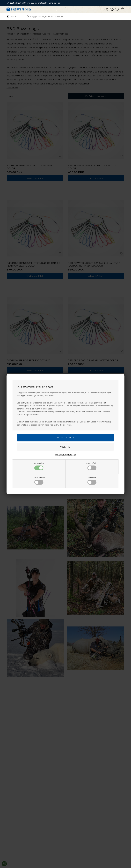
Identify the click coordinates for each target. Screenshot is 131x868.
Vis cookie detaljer (66, 455)
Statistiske (92, 481)
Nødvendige (39, 466)
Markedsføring (92, 466)
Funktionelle (39, 481)
